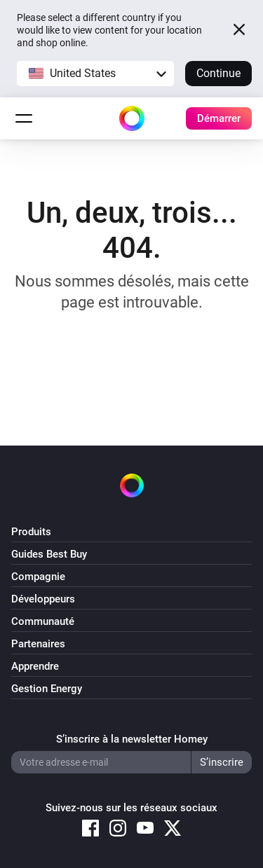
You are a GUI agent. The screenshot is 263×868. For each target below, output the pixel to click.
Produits (31, 532)
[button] (95, 74)
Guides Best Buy (49, 554)
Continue (218, 73)
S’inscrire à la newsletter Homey (132, 739)
